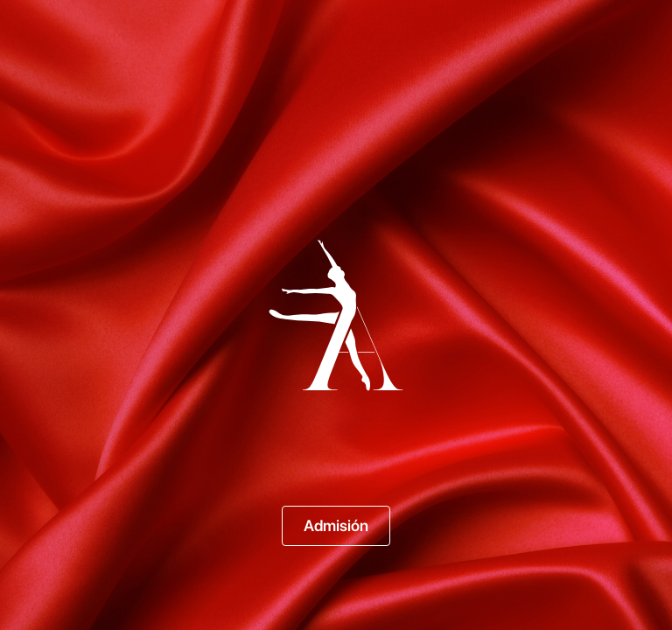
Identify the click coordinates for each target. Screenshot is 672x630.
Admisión (336, 525)
